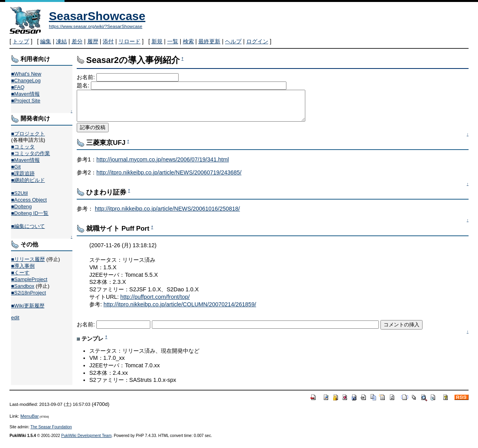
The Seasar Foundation (51, 433)
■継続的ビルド (28, 180)
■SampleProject (29, 279)
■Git (16, 167)
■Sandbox (23, 286)
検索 (188, 41)
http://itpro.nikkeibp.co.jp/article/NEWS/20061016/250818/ (167, 215)
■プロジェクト (28, 134)
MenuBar (30, 422)
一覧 (173, 41)
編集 (46, 41)
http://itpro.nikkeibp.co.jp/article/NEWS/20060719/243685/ (169, 178)
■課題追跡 (23, 173)
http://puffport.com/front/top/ (155, 303)
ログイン (257, 41)
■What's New (26, 74)
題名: (84, 85)
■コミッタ (23, 147)
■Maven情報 (25, 94)
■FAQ (18, 87)
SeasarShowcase (97, 16)
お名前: (87, 77)
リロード (129, 41)
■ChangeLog (26, 81)
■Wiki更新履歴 (28, 306)
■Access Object (29, 200)
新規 (157, 41)
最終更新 (209, 41)
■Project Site (26, 101)
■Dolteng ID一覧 (30, 213)
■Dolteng (21, 206)
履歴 (93, 41)
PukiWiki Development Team (86, 442)
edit (15, 317)
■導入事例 (23, 266)
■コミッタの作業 (30, 153)
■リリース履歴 (28, 259)
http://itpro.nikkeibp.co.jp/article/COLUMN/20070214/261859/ (180, 310)
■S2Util (19, 193)
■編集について (28, 226)
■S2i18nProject (28, 293)
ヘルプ (233, 41)
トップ (21, 41)
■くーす (20, 273)
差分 (77, 41)
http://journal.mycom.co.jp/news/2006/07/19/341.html (163, 165)
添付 (108, 41)
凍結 (61, 41)
